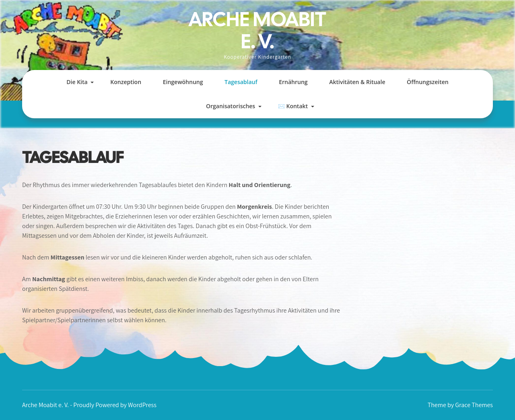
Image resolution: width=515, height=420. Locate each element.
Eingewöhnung (183, 82)
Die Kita (77, 82)
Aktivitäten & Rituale (357, 82)
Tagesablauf (241, 82)
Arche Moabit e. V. (257, 30)
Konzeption (126, 82)
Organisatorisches (231, 106)
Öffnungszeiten (428, 82)
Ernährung (293, 82)
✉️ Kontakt (293, 106)
